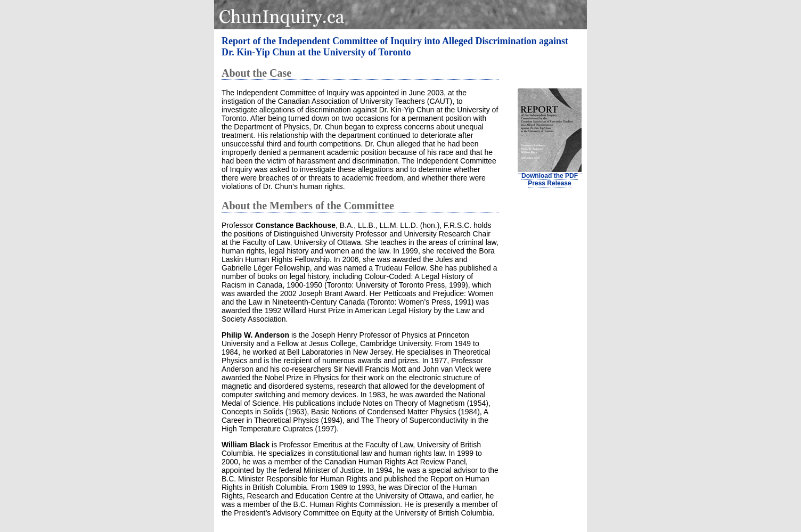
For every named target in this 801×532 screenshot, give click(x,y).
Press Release (549, 183)
